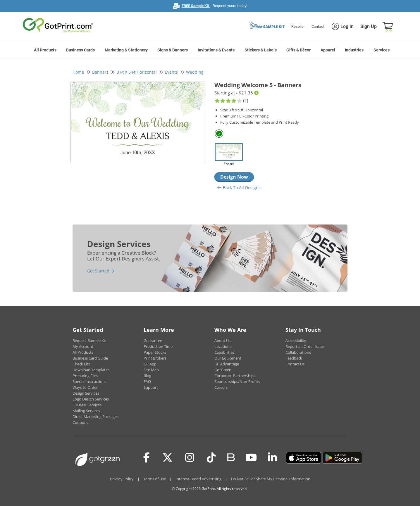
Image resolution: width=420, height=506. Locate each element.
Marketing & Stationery (126, 50)
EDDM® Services (87, 405)
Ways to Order (85, 387)
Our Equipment (228, 358)
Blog (147, 376)
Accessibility (296, 341)
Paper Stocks (155, 352)
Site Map (151, 370)
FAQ (147, 381)
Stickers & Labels (261, 50)
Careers (221, 387)
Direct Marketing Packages (95, 417)
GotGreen (223, 370)
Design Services (86, 393)
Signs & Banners (173, 50)
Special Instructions (89, 381)
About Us (222, 341)
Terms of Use (155, 479)
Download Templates (91, 370)
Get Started (98, 271)
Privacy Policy (122, 479)
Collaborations (298, 352)
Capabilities (224, 352)
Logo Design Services (91, 399)
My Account (83, 346)
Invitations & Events (216, 50)
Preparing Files (85, 376)
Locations (223, 346)
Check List (81, 364)
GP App (150, 364)
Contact (318, 26)
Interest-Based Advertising (198, 479)
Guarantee (153, 341)
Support (151, 387)
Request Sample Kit (89, 341)
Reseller (298, 26)
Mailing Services (86, 411)
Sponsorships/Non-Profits (237, 381)
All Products (45, 50)
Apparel (328, 50)
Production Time (158, 346)
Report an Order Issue (305, 346)
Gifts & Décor (298, 50)
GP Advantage (227, 364)
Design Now (234, 177)
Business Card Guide (90, 358)
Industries (354, 50)
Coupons (80, 422)
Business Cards (80, 50)
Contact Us (295, 364)
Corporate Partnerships (235, 376)
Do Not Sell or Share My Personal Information (271, 479)
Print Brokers (155, 358)
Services (382, 50)
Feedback (294, 358)
